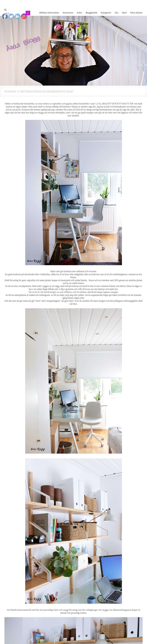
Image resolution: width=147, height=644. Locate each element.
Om (117, 13)
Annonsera (68, 13)
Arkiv (80, 13)
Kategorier (106, 13)
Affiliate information (49, 13)
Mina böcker (136, 13)
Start (124, 13)
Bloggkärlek (91, 13)
